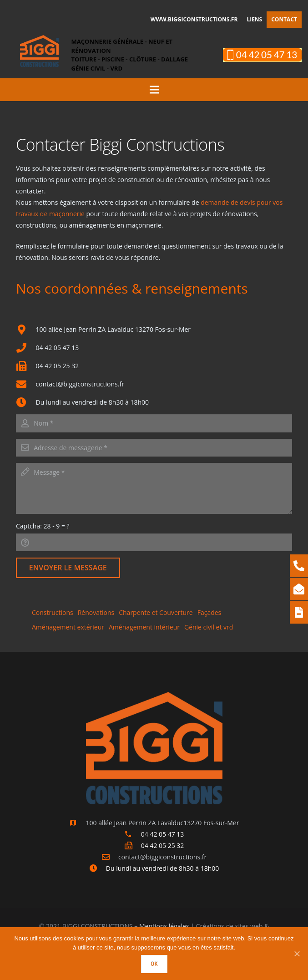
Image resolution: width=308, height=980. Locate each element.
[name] (154, 423)
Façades (210, 612)
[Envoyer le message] (68, 568)
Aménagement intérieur (144, 627)
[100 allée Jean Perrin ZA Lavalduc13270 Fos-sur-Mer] (78, 823)
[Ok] (297, 954)
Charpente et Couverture (156, 612)
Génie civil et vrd (209, 627)
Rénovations (96, 612)
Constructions (53, 612)
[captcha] (154, 542)
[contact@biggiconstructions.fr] (110, 857)
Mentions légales (164, 926)
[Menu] (154, 90)
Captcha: (43, 526)
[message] (154, 488)
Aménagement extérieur (68, 627)
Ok (154, 964)
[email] (154, 448)
